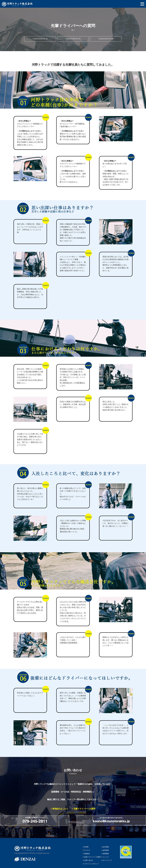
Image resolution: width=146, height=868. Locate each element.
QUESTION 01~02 (40, 39)
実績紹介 (87, 850)
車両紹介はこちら (59, 809)
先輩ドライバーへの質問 (84, 809)
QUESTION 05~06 (106, 39)
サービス (87, 847)
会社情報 (105, 843)
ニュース (105, 853)
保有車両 (105, 847)
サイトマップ (107, 857)
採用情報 (105, 850)
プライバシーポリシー (91, 860)
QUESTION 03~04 (73, 39)
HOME (86, 843)
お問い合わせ (88, 857)
